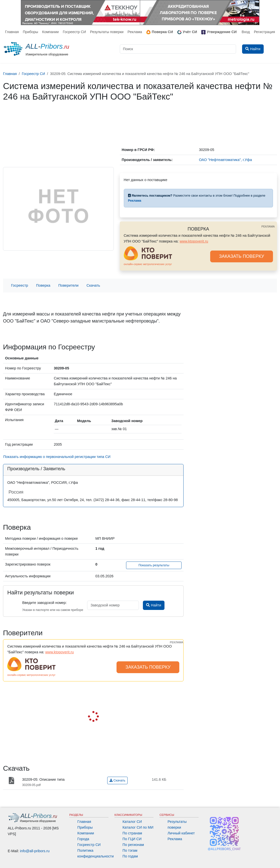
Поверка (43, 285)
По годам (130, 856)
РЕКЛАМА (268, 226)
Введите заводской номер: (44, 603)
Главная (12, 32)
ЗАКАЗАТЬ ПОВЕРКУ (242, 256)
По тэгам (130, 850)
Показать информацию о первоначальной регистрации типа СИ (57, 457)
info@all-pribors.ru (35, 851)
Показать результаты (154, 565)
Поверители (68, 285)
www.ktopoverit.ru (194, 241)
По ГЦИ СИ (132, 839)
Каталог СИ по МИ (138, 827)
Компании (50, 32)
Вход (246, 32)
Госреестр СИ (74, 32)
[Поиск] (178, 49)
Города (83, 839)
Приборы (31, 32)
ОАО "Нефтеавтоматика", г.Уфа (225, 160)
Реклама (135, 32)
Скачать (93, 285)
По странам (132, 833)
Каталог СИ (132, 822)
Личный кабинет (181, 833)
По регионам (133, 845)
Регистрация (264, 32)
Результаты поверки (107, 32)
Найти (154, 605)
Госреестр (20, 285)
